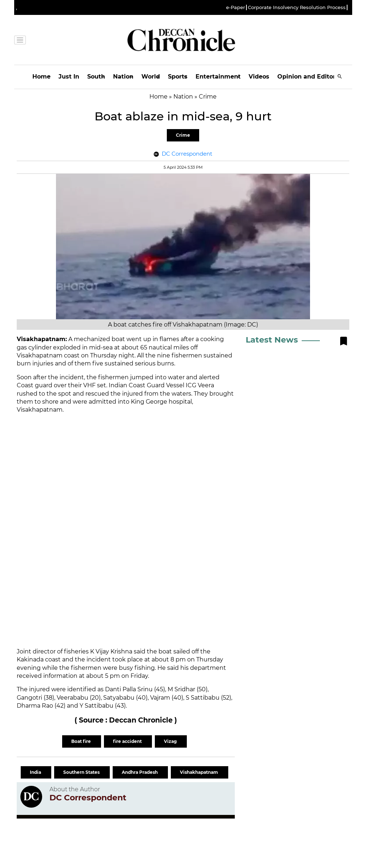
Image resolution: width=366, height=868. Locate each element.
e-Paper (236, 7)
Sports (178, 77)
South (96, 77)
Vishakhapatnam (200, 772)
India (36, 772)
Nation (123, 77)
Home (41, 77)
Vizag (171, 741)
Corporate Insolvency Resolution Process (297, 7)
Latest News (272, 340)
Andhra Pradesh (140, 772)
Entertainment (218, 77)
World (151, 77)
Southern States (82, 772)
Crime (183, 135)
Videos (259, 77)
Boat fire (82, 741)
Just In (69, 77)
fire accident (128, 741)
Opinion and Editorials (312, 77)
